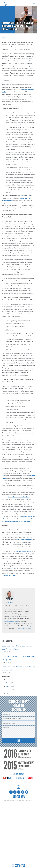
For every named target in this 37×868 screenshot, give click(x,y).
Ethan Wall (9, 603)
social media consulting (25, 628)
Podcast (8, 693)
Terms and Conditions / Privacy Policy (25, 800)
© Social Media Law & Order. (10, 800)
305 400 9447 (19, 796)
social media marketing (23, 66)
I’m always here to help (9, 575)
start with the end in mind (23, 551)
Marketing (9, 686)
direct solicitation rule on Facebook (19, 497)
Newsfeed (9, 690)
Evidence (8, 683)
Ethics (8, 680)
